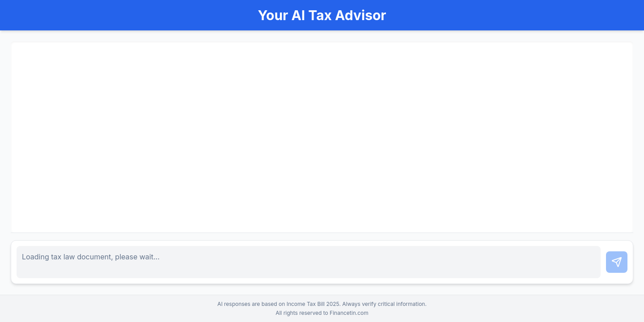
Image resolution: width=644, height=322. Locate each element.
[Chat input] (309, 262)
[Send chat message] (617, 262)
